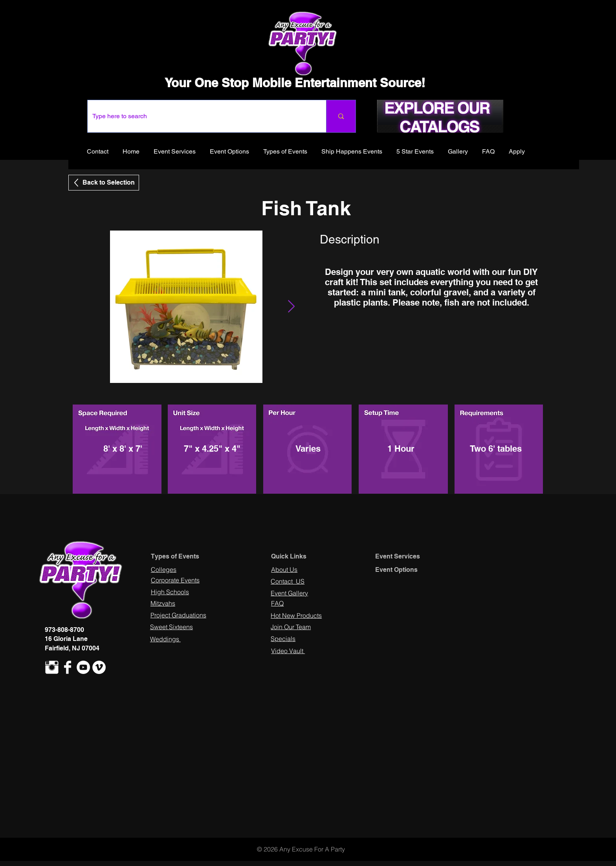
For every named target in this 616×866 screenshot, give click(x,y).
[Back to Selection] (104, 183)
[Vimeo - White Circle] (99, 667)
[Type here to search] (201, 116)
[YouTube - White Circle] (83, 667)
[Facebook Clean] (68, 667)
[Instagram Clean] (52, 667)
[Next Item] (291, 307)
